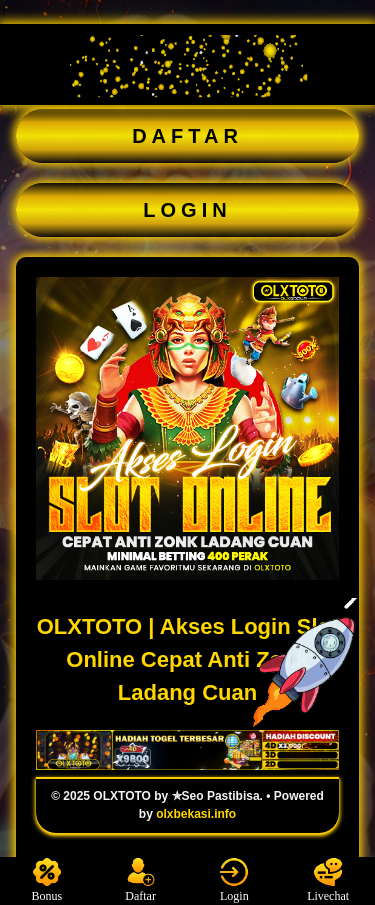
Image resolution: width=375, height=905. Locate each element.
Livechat (328, 880)
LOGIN (187, 210)
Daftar (140, 880)
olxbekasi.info (196, 814)
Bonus (47, 880)
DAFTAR (187, 136)
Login (234, 880)
